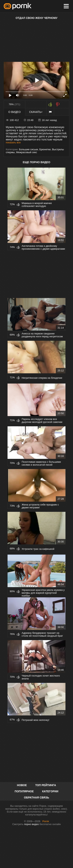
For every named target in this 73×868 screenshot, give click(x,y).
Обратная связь (36, 797)
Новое (22, 785)
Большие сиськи (28, 149)
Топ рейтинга (46, 785)
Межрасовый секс (26, 152)
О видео (14, 112)
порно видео (31, 824)
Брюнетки (45, 149)
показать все (13, 142)
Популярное (24, 791)
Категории (50, 791)
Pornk (46, 821)
